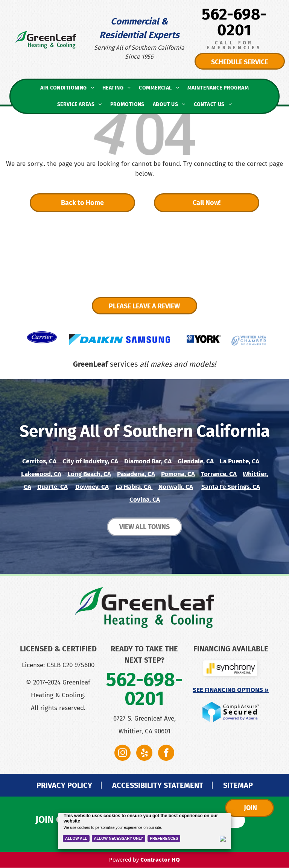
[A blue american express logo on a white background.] (38, 743)
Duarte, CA (52, 487)
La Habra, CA (133, 487)
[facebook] (166, 754)
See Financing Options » (231, 690)
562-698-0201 (234, 22)
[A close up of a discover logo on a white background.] (79, 743)
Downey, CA (92, 487)
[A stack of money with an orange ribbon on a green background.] (38, 758)
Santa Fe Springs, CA (231, 487)
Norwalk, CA (176, 487)
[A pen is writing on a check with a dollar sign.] (79, 758)
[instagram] (122, 754)
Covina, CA (145, 500)
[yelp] (144, 754)
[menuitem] (67, 88)
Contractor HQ (160, 860)
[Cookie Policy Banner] (145, 831)
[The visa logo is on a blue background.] (38, 728)
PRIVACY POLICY (64, 785)
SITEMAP (238, 785)
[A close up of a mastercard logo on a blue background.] (79, 728)
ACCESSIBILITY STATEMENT (158, 785)
